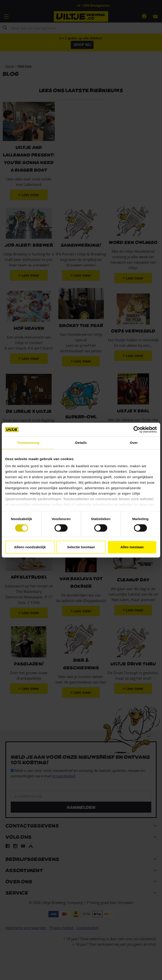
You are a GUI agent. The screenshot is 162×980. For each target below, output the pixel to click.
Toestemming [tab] (28, 443)
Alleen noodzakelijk (30, 547)
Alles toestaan (132, 547)
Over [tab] (134, 443)
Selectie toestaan (81, 547)
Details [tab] (81, 443)
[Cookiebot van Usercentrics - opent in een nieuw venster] (137, 429)
